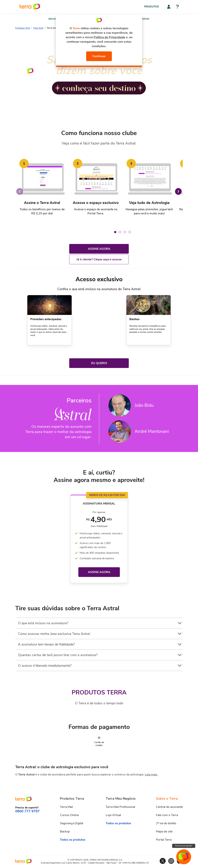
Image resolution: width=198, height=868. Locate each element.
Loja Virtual (113, 815)
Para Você (38, 28)
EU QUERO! (99, 363)
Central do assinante (169, 807)
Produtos (152, 7)
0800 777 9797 (27, 811)
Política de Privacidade (109, 37)
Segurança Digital (72, 823)
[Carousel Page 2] (120, 232)
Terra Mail (66, 807)
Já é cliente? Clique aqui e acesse (99, 259)
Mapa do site (164, 831)
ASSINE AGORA (99, 249)
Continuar (99, 56)
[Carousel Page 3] (125, 232)
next (178, 191)
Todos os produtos (73, 840)
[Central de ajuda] (177, 7)
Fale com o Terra (167, 815)
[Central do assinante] (169, 7)
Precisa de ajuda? (184, 846)
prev (20, 191)
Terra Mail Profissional (120, 807)
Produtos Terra (23, 28)
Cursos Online (69, 815)
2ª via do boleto (166, 823)
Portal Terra (164, 840)
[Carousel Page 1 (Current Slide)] (115, 232)
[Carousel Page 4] (130, 232)
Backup (65, 831)
